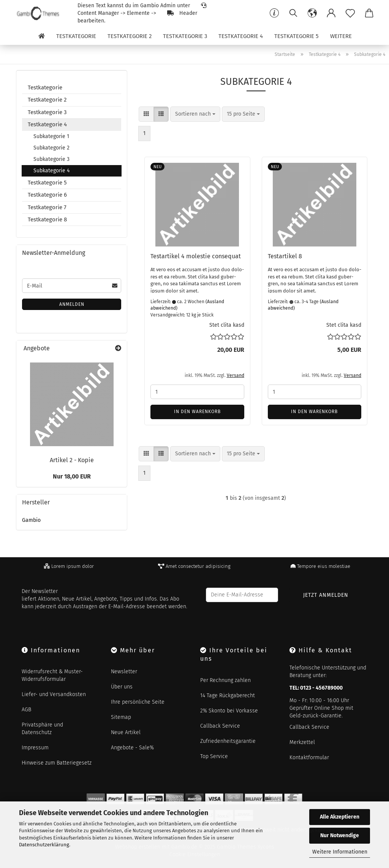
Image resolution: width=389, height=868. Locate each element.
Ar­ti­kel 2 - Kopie (72, 460)
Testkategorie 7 (47, 207)
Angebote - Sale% (132, 748)
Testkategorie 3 (185, 36)
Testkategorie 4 (241, 36)
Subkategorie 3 (51, 159)
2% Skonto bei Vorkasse (229, 711)
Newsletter (124, 672)
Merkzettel (302, 742)
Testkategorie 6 (47, 195)
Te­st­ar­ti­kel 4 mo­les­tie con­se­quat (196, 256)
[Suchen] (293, 13)
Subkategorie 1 (51, 136)
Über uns (122, 687)
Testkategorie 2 (130, 36)
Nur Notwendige (340, 835)
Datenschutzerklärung (44, 845)
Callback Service (220, 726)
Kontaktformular (309, 758)
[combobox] (195, 114)
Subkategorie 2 (51, 148)
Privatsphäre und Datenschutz (42, 729)
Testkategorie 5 (296, 36)
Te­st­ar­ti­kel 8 (285, 256)
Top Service (214, 756)
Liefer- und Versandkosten (54, 694)
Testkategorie (76, 36)
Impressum (35, 748)
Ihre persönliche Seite (138, 702)
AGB (26, 710)
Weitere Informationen (340, 852)
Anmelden (72, 304)
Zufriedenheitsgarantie (228, 741)
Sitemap (121, 717)
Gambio (31, 520)
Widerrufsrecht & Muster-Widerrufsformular (52, 675)
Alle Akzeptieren (340, 817)
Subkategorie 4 (51, 171)
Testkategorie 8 (47, 219)
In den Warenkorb (197, 412)
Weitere (341, 36)
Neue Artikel (126, 732)
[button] (312, 13)
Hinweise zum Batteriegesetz (57, 763)
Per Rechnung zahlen (225, 680)
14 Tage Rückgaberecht (228, 696)
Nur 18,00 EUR (72, 476)
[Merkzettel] (350, 13)
